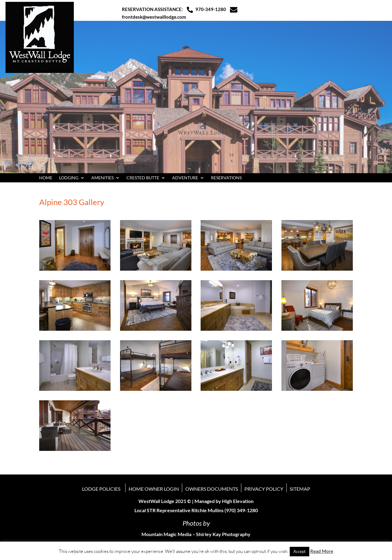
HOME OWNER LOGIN (154, 489)
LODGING (69, 178)
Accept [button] (300, 551)
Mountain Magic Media (166, 534)
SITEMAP (300, 489)
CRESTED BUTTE (143, 178)
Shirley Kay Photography (223, 534)
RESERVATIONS (226, 178)
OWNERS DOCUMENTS (212, 489)
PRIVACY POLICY (264, 489)
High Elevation (238, 501)
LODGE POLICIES (101, 489)
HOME (46, 178)
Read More (322, 551)
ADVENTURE (185, 178)
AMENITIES (102, 178)
